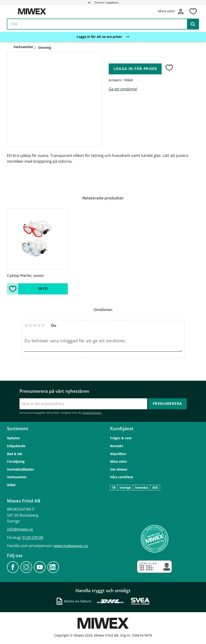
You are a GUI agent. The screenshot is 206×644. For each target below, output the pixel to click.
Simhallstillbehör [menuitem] (21, 469)
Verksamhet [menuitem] (17, 477)
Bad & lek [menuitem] (15, 454)
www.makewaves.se (71, 546)
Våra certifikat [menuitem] (122, 477)
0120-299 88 (33, 538)
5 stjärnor (43, 325)
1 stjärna (26, 325)
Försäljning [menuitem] (16, 461)
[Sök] (193, 24)
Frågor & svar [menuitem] (121, 438)
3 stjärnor (35, 325)
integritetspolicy (92, 413)
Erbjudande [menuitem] (16, 446)
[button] (193, 11)
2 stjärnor (31, 325)
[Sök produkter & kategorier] (103, 24)
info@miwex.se (20, 529)
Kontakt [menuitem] (117, 446)
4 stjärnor (39, 325)
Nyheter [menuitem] (13, 438)
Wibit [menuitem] (11, 485)
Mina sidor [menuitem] (119, 461)
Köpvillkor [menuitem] (118, 454)
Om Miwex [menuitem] (119, 469)
